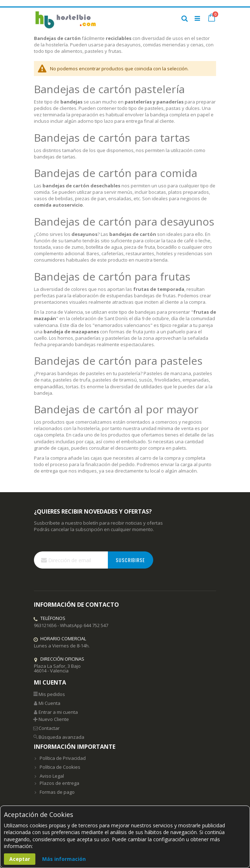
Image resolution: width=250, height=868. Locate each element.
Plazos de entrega (57, 783)
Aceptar (20, 859)
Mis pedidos (49, 694)
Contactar (47, 728)
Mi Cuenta (47, 703)
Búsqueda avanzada (59, 737)
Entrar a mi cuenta (56, 712)
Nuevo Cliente (51, 719)
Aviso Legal (49, 776)
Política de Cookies (57, 767)
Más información (64, 859)
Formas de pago (54, 792)
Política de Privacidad (60, 758)
